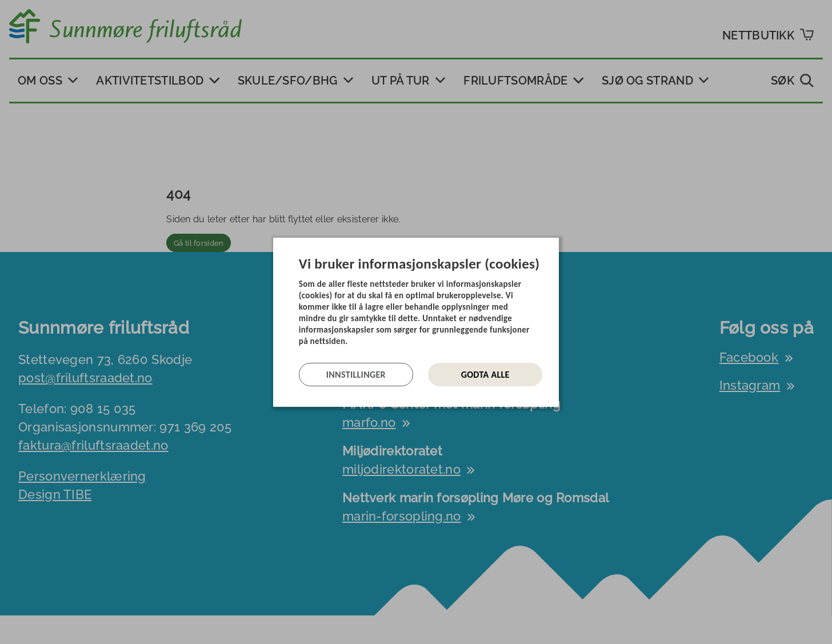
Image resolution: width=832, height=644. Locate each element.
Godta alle (485, 375)
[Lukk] (555, 246)
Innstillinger (356, 375)
